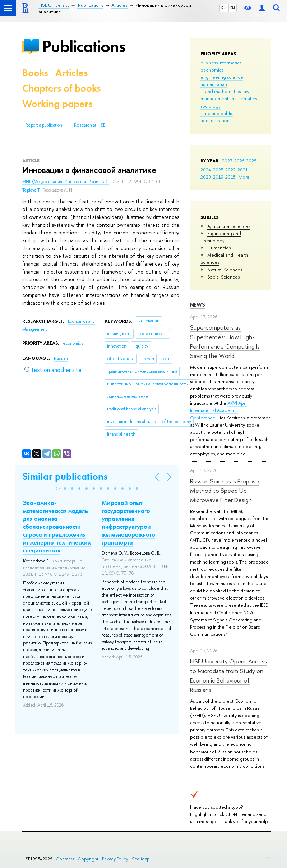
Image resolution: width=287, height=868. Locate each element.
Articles (71, 73)
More (244, 177)
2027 (227, 161)
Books (35, 73)
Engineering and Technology (221, 237)
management (214, 98)
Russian (61, 358)
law (246, 91)
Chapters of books (61, 88)
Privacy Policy (115, 859)
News (198, 305)
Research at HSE (90, 125)
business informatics (221, 63)
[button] (58, 488)
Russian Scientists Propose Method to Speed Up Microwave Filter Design (224, 491)
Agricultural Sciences (229, 226)
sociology (210, 106)
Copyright (88, 859)
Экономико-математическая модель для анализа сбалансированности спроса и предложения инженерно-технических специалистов (57, 527)
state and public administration (217, 117)
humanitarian (214, 84)
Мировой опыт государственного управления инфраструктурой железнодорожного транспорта (128, 523)
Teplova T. (31, 190)
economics (212, 70)
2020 (206, 177)
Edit (268, 858)
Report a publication (44, 125)
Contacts (65, 859)
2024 (206, 170)
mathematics (244, 98)
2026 (239, 161)
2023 (218, 170)
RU (224, 8)
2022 (230, 170)
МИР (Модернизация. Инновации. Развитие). (66, 182)
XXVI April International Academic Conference (219, 410)
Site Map (141, 859)
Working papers (57, 104)
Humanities (219, 248)
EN (233, 8)
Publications (84, 46)
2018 (230, 177)
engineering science (222, 77)
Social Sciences (223, 277)
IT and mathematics (221, 91)
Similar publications (65, 476)
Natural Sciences (225, 270)
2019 (218, 177)
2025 (251, 161)
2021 (243, 170)
